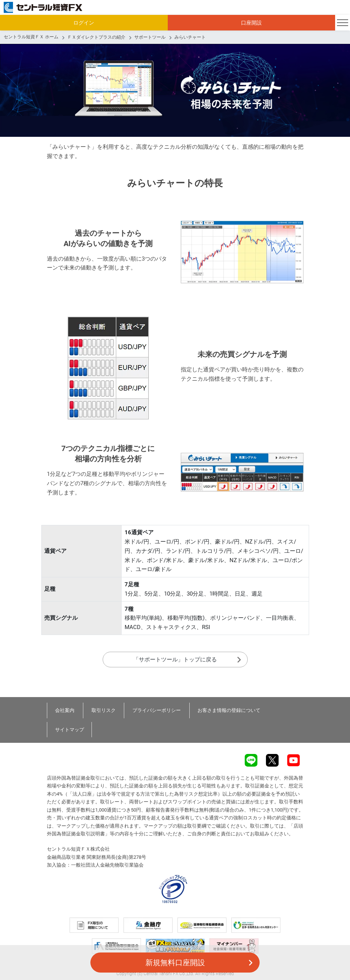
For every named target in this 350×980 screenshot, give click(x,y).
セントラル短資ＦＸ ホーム (31, 37)
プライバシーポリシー (157, 710)
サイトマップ (70, 730)
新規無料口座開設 (175, 963)
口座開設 (251, 23)
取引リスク (104, 710)
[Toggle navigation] (343, 23)
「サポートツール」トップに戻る (175, 660)
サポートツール (150, 37)
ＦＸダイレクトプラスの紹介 (96, 37)
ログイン (84, 23)
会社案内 (65, 710)
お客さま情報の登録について (230, 710)
